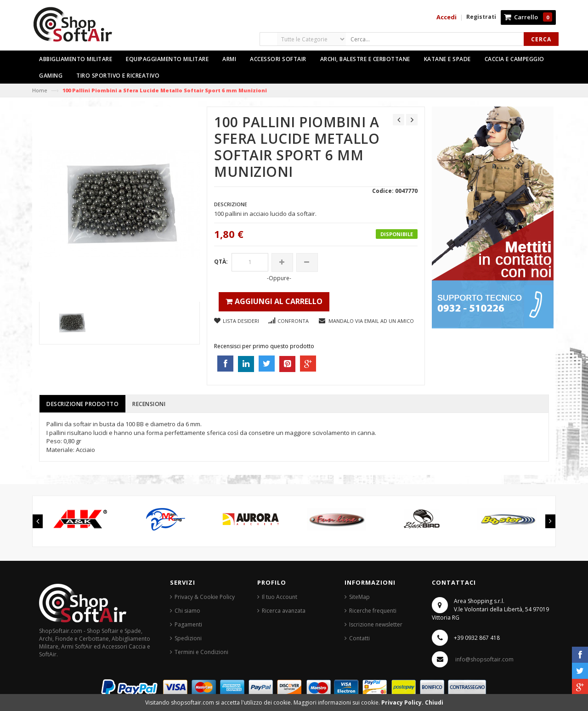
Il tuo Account (280, 597)
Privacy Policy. (403, 703)
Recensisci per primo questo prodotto (264, 346)
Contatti (359, 638)
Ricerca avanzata (284, 611)
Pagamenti (188, 624)
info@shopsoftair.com (484, 659)
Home (40, 90)
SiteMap (359, 597)
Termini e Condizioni (201, 652)
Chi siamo (187, 611)
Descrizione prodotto (82, 404)
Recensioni (149, 404)
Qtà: (221, 262)
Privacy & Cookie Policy (205, 597)
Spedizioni (188, 638)
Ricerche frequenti (373, 611)
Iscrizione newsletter (376, 624)
